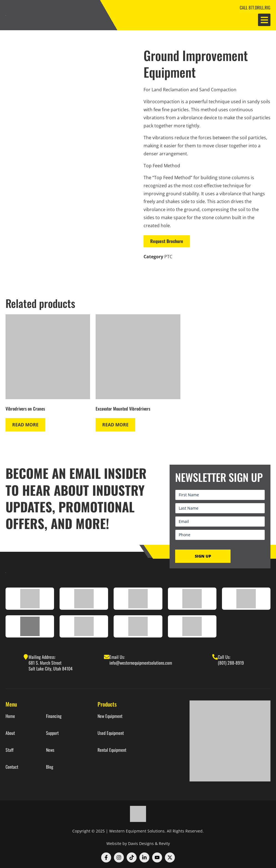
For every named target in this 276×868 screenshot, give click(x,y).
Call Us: (224, 657)
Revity (164, 843)
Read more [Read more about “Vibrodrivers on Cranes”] (25, 425)
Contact (12, 767)
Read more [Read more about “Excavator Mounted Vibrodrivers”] (115, 425)
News (50, 750)
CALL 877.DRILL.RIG (255, 7)
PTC (168, 257)
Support (52, 733)
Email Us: (117, 657)
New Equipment (110, 716)
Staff (10, 750)
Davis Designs (141, 843)
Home (10, 716)
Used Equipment (111, 733)
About (10, 733)
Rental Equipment (112, 750)
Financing (54, 716)
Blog (50, 767)
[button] (264, 20)
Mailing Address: (42, 657)
